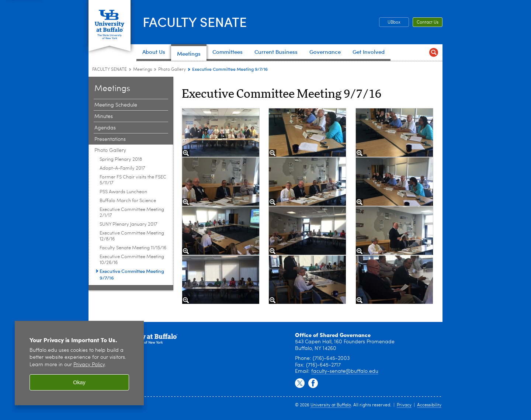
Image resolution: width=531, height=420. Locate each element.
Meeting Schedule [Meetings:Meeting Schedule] (116, 105)
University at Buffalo (331, 405)
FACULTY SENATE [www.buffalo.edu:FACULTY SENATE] (110, 70)
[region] (79, 363)
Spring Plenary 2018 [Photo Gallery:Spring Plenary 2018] (121, 159)
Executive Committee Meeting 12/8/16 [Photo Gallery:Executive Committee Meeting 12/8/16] (132, 236)
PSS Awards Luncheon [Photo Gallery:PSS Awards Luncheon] (123, 192)
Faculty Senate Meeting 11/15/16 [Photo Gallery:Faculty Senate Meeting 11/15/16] (133, 248)
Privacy (404, 405)
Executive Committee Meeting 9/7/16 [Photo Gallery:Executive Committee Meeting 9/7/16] (132, 274)
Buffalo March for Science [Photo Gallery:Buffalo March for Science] (128, 201)
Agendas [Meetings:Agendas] (105, 128)
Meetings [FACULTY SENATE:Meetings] (143, 70)
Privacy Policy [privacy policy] (89, 365)
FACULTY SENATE (195, 21)
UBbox (394, 22)
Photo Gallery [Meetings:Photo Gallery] (172, 70)
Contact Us (428, 22)
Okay (79, 382)
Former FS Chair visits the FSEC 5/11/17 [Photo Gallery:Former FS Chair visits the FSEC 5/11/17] (133, 180)
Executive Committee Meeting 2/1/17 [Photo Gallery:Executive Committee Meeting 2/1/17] (132, 213)
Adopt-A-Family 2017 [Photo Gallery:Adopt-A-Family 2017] (122, 168)
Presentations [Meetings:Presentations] (110, 139)
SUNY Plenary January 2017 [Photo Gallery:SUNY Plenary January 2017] (129, 224)
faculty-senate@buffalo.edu (345, 371)
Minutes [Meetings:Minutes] (104, 117)
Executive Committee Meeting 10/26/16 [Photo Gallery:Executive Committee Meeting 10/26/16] (132, 260)
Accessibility (429, 405)
